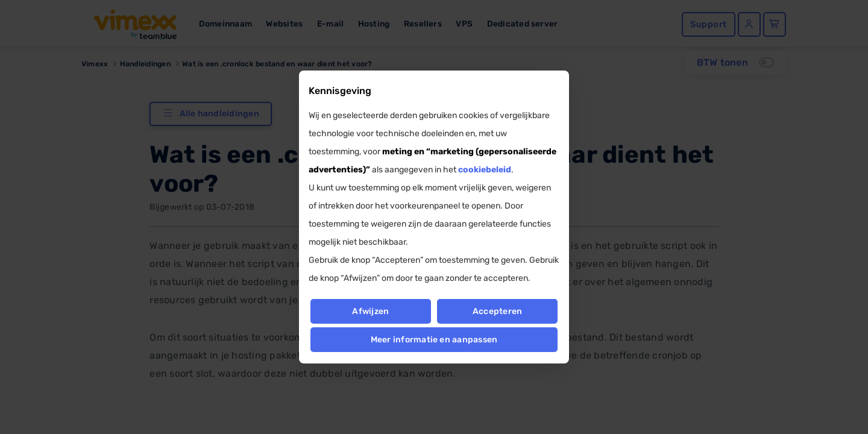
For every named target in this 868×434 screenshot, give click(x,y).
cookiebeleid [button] (485, 170)
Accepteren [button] (497, 311)
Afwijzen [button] (370, 311)
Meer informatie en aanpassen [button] (434, 340)
